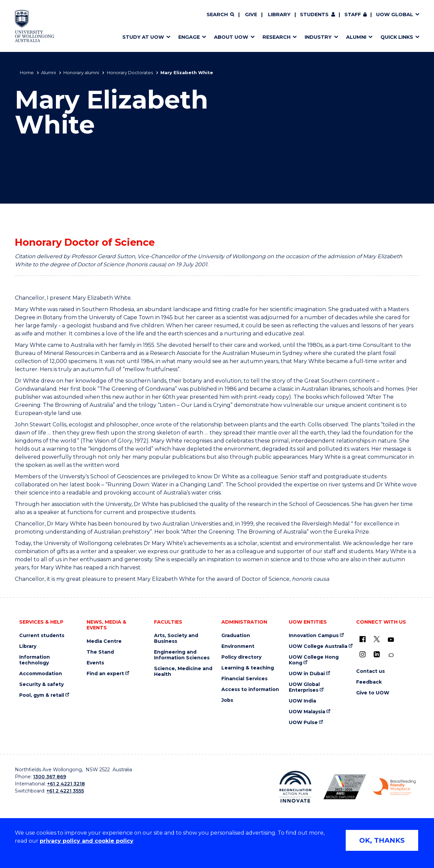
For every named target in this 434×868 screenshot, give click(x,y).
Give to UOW (373, 693)
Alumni (49, 72)
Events (95, 663)
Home (27, 72)
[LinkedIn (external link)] (377, 654)
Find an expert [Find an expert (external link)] (105, 674)
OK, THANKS (382, 840)
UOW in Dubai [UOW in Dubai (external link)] (307, 674)
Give (251, 14)
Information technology (35, 660)
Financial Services (244, 679)
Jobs (227, 700)
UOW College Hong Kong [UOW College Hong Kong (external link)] (314, 660)
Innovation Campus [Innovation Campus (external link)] (314, 636)
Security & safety (41, 684)
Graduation (236, 636)
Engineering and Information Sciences (182, 655)
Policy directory (241, 657)
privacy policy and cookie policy (87, 841)
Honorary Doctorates (130, 72)
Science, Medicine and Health (183, 671)
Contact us (370, 671)
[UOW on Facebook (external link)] (363, 639)
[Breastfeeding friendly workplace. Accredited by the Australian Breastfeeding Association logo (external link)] (394, 787)
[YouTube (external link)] (391, 640)
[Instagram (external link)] (363, 654)
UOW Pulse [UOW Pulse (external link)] (303, 723)
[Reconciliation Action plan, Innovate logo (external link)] (295, 787)
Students (314, 14)
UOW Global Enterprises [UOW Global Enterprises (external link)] (304, 687)
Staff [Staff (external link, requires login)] (353, 14)
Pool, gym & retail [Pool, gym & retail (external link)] (42, 695)
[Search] (220, 15)
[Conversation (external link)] (391, 655)
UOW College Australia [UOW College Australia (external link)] (318, 646)
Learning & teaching (248, 668)
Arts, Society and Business (176, 638)
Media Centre (104, 641)
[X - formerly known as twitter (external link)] (377, 639)
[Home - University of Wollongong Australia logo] (35, 26)
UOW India (302, 701)
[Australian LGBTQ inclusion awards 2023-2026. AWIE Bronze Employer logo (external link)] (345, 787)
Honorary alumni (81, 72)
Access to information (250, 690)
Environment (238, 646)
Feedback (369, 682)
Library (279, 14)
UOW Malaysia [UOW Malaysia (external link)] (307, 712)
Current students (42, 636)
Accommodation (41, 674)
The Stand (100, 652)
